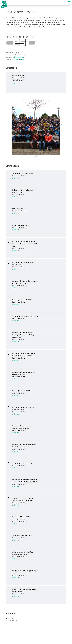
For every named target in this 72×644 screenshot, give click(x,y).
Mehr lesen (16, 84)
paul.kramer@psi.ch (18, 59)
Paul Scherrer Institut (19, 57)
